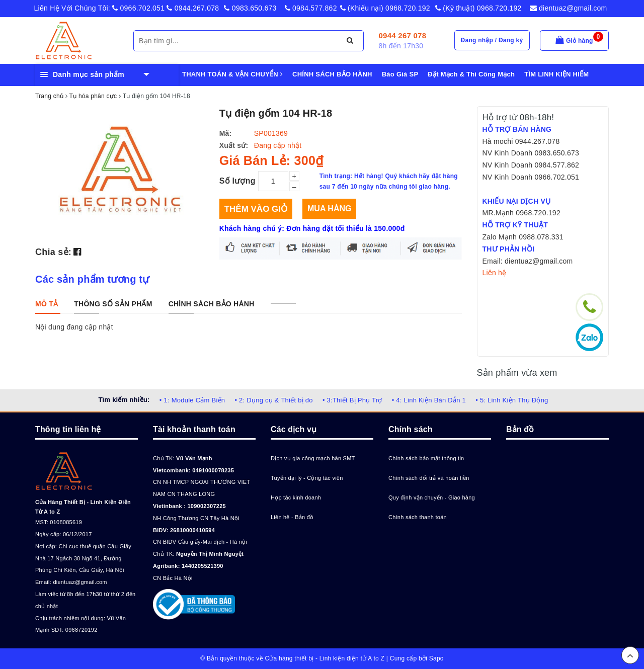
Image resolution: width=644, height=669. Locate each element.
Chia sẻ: (53, 252)
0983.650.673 (250, 8)
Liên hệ (495, 273)
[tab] (47, 304)
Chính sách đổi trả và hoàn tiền (429, 478)
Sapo (436, 658)
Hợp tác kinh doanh (296, 497)
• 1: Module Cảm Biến (192, 400)
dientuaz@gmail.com (569, 8)
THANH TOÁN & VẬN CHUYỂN (232, 74)
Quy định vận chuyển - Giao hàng (432, 497)
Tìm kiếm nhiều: (124, 400)
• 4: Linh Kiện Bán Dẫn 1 (429, 400)
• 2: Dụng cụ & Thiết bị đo (273, 400)
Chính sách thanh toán (418, 517)
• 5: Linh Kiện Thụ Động (512, 400)
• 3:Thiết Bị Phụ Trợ (352, 400)
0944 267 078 (403, 35)
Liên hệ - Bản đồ (292, 517)
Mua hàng (329, 208)
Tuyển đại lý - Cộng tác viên (307, 478)
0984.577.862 (311, 8)
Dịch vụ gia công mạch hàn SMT (313, 458)
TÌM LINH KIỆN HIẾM (556, 74)
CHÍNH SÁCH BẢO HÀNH (332, 74)
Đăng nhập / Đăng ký (492, 40)
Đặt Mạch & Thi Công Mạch (471, 74)
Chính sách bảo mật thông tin (426, 458)
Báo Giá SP (400, 74)
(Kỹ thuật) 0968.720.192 (478, 8)
